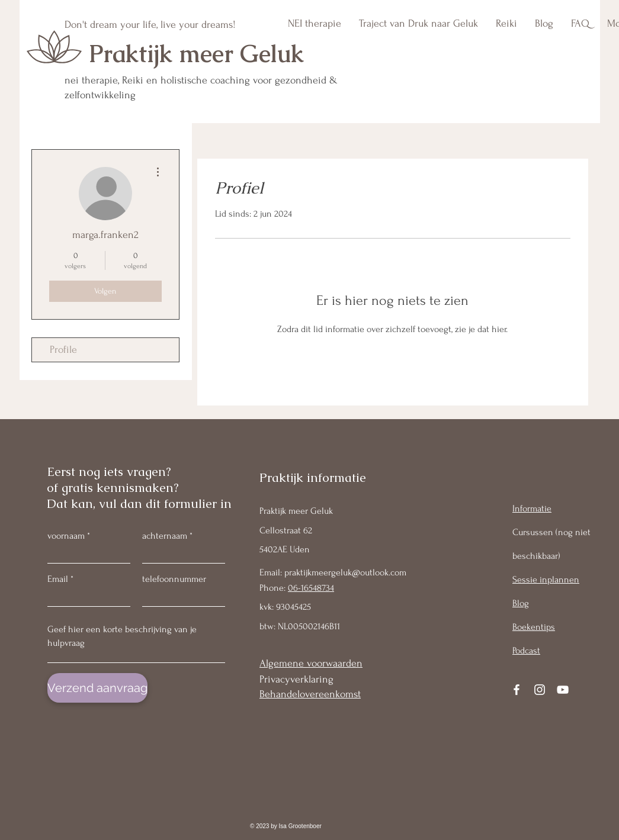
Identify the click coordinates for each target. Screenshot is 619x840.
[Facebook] (517, 690)
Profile (63, 350)
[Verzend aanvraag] (97, 688)
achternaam (165, 536)
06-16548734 (311, 588)
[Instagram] (540, 690)
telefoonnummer (174, 579)
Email (58, 579)
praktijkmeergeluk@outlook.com (345, 572)
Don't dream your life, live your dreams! (150, 25)
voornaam (66, 536)
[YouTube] (563, 690)
